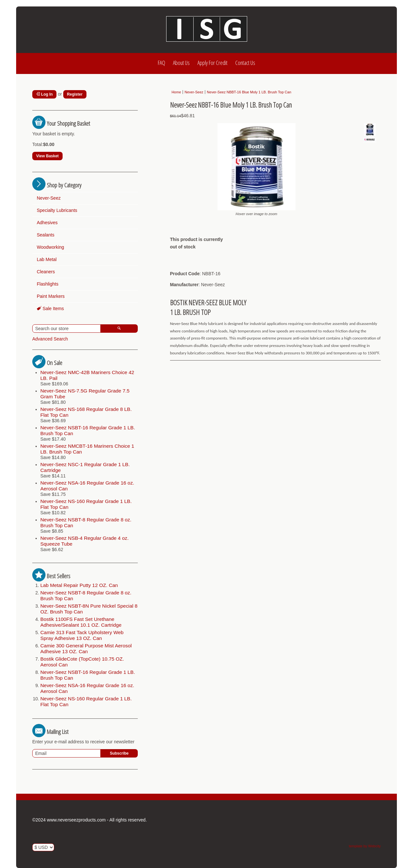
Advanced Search (50, 339)
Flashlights (48, 284)
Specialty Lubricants (57, 210)
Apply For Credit (212, 63)
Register (75, 94)
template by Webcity (365, 846)
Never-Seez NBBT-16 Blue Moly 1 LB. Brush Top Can (249, 92)
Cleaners (46, 272)
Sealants (45, 235)
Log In (44, 94)
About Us (181, 63)
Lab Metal (47, 259)
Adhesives (47, 223)
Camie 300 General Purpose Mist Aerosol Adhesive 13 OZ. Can (86, 648)
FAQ (161, 63)
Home (176, 92)
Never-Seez (49, 198)
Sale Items (50, 309)
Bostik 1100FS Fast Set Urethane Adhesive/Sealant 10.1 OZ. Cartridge (81, 622)
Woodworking (50, 247)
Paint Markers (51, 296)
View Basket (47, 156)
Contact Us (245, 63)
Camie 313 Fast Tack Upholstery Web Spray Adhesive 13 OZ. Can (82, 635)
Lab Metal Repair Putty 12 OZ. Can (79, 585)
